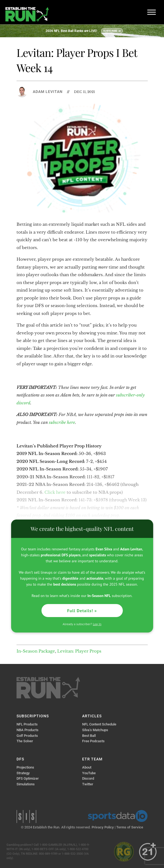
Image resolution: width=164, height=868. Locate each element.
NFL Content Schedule (99, 724)
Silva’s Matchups (95, 730)
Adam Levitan (48, 92)
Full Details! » (82, 611)
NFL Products (27, 724)
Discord (88, 778)
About (87, 767)
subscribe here (62, 422)
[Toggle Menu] (152, 12)
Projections (25, 767)
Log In (97, 624)
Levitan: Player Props (79, 651)
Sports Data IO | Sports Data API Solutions (118, 816)
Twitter (88, 784)
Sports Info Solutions (26, 817)
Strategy (23, 773)
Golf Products (27, 736)
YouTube (89, 773)
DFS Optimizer (28, 778)
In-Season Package (36, 651)
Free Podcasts (93, 741)
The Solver (25, 741)
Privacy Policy (103, 827)
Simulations (26, 784)
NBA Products (28, 730)
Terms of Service (130, 827)
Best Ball (89, 736)
